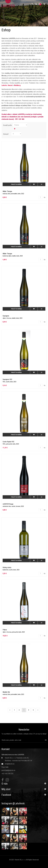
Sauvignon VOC (7, 379)
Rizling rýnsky (7, 567)
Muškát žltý (6, 692)
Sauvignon (6, 316)
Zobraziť (6, 134)
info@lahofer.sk (10, 764)
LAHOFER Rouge (8, 504)
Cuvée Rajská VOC (8, 442)
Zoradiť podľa (7, 125)
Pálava (5, 630)
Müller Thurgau (7, 191)
